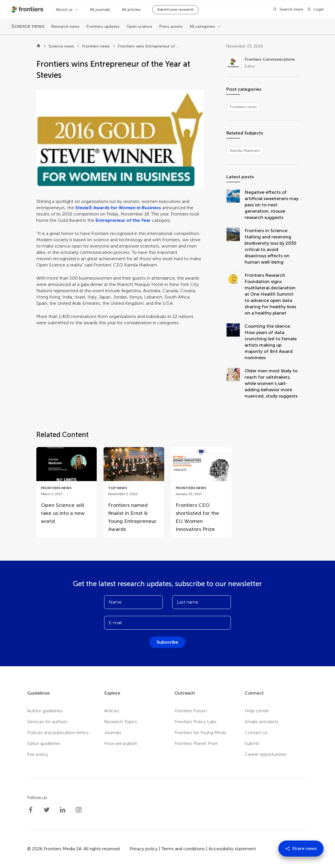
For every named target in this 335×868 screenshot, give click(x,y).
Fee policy (38, 754)
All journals (100, 10)
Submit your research (175, 9)
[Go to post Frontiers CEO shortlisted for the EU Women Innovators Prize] (201, 492)
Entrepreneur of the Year (123, 220)
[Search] (286, 9)
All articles (131, 10)
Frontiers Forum (191, 711)
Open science (139, 26)
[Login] (315, 9)
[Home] (38, 46)
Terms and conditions (183, 849)
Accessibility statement (232, 849)
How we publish (121, 743)
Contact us (256, 732)
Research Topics (121, 722)
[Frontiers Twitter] (47, 810)
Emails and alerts (262, 722)
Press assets (171, 26)
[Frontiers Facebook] (31, 810)
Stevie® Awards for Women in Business (118, 208)
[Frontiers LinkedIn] (63, 810)
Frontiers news (96, 46)
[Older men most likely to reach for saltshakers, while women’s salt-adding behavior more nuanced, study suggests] (235, 383)
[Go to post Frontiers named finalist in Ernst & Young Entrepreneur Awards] (134, 492)
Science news (61, 46)
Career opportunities (266, 754)
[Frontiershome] (28, 9)
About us (64, 10)
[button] (120, 140)
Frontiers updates (103, 26)
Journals (113, 732)
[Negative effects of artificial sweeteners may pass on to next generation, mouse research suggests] (235, 205)
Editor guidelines (44, 743)
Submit (252, 743)
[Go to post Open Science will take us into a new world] (67, 488)
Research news (65, 26)
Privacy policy (144, 849)
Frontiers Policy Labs (196, 722)
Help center (257, 711)
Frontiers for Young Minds (200, 732)
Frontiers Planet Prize (196, 743)
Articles (112, 711)
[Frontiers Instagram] (79, 810)
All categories (202, 26)
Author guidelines (45, 711)
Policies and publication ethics (58, 732)
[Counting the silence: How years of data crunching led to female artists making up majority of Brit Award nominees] (235, 342)
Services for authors (47, 722)
